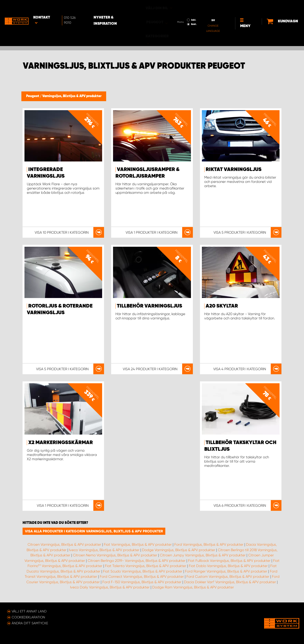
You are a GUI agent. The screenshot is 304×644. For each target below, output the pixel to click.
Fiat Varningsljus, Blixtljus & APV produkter (138, 545)
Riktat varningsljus (234, 170)
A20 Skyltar (222, 306)
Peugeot (33, 96)
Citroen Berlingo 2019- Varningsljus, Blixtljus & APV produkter (137, 561)
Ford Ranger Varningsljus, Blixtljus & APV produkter (226, 571)
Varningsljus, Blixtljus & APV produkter (72, 96)
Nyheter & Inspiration (116, 7)
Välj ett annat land (29, 611)
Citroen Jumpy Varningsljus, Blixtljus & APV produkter (203, 555)
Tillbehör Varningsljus (150, 306)
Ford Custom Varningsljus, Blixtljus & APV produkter (228, 577)
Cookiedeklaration (28, 617)
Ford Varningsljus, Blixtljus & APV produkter (209, 545)
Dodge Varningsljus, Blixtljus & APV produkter (179, 550)
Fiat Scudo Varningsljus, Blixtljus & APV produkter (143, 571)
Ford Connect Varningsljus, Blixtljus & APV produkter (142, 577)
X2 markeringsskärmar (61, 443)
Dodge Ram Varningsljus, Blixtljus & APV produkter (193, 587)
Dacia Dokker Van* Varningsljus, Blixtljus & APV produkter (230, 582)
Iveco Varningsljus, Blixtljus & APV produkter (104, 550)
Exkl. (180, 11)
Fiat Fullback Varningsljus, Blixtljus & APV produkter (229, 561)
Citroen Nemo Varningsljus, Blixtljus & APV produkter (115, 555)
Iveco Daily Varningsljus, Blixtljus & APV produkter (110, 587)
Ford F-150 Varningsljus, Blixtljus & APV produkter (142, 582)
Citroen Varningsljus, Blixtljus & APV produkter (64, 545)
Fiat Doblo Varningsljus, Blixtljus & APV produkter (228, 566)
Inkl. (180, 7)
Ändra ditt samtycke (30, 623)
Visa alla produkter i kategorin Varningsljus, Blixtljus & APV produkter (94, 531)
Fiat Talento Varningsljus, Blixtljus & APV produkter (146, 566)
